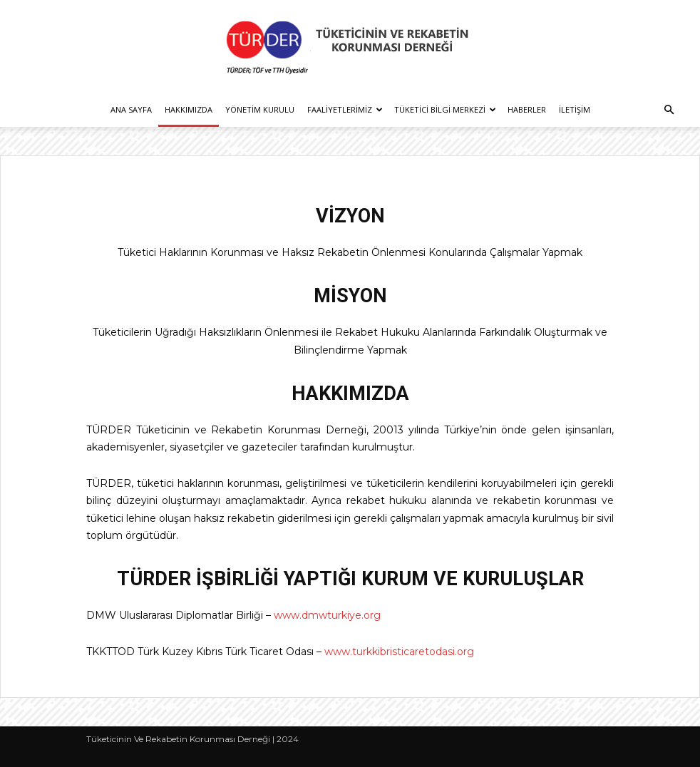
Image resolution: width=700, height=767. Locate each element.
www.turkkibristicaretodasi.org (399, 652)
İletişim (575, 109)
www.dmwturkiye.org (327, 615)
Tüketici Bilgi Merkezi (445, 109)
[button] (669, 110)
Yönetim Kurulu (260, 109)
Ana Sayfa (131, 109)
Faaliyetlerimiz (345, 109)
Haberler (527, 109)
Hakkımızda (189, 109)
